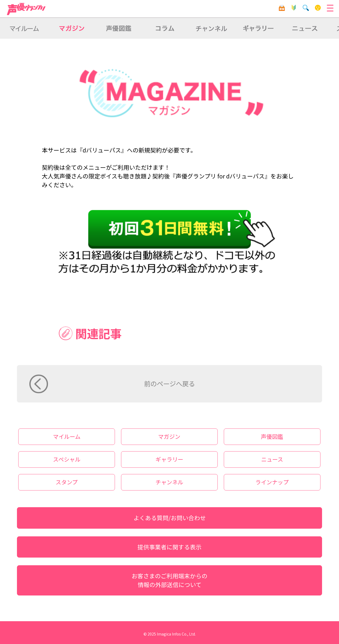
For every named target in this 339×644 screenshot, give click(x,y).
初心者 (294, 8)
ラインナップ (272, 482)
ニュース (272, 459)
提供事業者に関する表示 (169, 547)
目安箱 (282, 8)
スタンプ (67, 482)
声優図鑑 (272, 436)
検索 (306, 8)
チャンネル (169, 482)
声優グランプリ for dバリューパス (26, 9)
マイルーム (318, 8)
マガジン (169, 436)
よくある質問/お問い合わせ (170, 518)
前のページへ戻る (169, 384)
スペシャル (67, 459)
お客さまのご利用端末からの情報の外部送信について (169, 580)
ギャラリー (169, 459)
